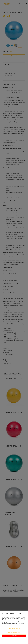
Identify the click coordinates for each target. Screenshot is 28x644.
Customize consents (14, 632)
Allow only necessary (14, 628)
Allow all (14, 636)
